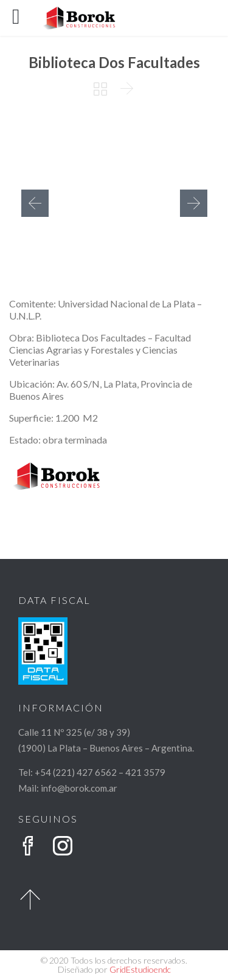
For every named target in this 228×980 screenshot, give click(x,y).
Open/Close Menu (23, 18)
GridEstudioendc (140, 969)
